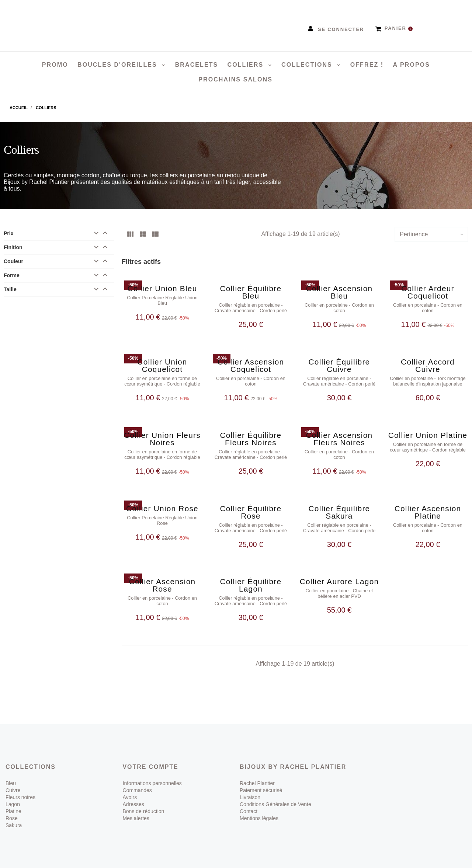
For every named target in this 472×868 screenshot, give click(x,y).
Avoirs (130, 797)
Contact (249, 811)
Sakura (14, 825)
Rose (12, 818)
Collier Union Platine (428, 435)
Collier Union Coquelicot (162, 365)
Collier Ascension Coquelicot (251, 365)
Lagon (13, 804)
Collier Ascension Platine (428, 512)
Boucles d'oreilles (118, 65)
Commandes (137, 790)
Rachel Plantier (257, 783)
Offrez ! (367, 65)
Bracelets (197, 65)
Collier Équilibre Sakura (339, 512)
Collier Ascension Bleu (339, 292)
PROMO (55, 65)
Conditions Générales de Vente (275, 804)
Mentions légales (259, 818)
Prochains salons (235, 79)
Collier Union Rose (162, 508)
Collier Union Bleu (162, 288)
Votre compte (151, 767)
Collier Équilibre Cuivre (339, 365)
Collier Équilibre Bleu (251, 292)
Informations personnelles (152, 783)
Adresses (133, 804)
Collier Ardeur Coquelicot (428, 292)
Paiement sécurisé (261, 790)
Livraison (250, 797)
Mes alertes (136, 818)
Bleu (11, 783)
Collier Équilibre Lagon (251, 585)
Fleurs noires (20, 797)
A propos (411, 65)
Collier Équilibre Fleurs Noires (251, 439)
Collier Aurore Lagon (339, 581)
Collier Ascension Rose (162, 585)
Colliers (247, 65)
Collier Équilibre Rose (251, 512)
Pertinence (414, 234)
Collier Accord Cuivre (428, 365)
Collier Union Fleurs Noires (162, 439)
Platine (13, 811)
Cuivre (13, 790)
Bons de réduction (144, 811)
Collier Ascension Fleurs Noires (339, 439)
